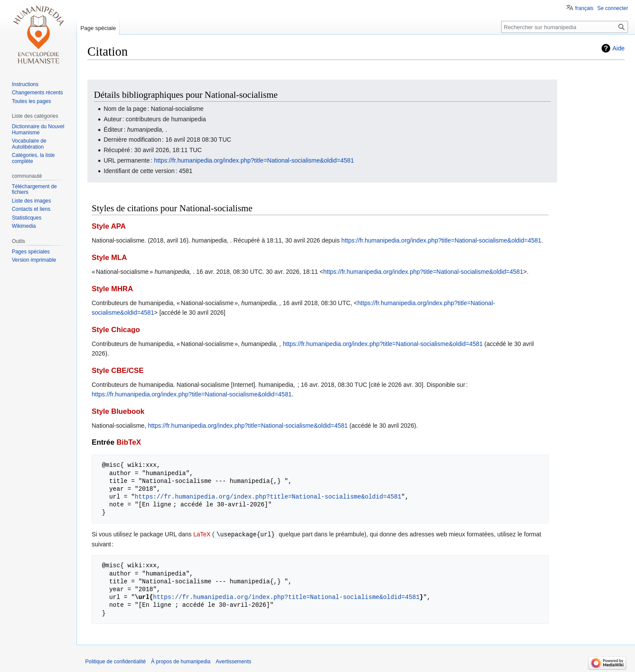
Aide (618, 48)
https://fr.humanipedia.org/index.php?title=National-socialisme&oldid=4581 (254, 160)
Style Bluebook (118, 411)
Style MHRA (112, 289)
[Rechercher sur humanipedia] (565, 27)
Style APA (109, 226)
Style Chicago (116, 330)
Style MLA (109, 258)
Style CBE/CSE (118, 371)
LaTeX (202, 534)
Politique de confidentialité (115, 661)
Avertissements (233, 661)
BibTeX (129, 442)
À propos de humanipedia (181, 661)
